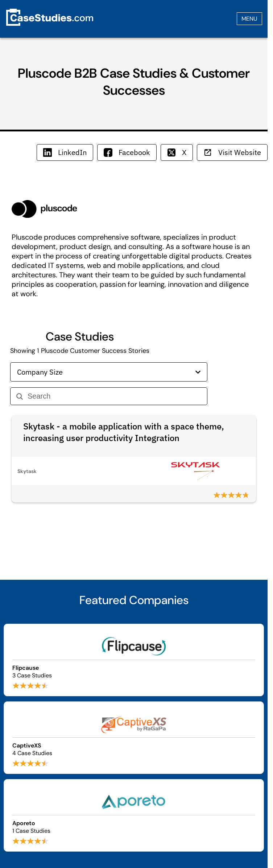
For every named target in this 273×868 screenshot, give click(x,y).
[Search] (114, 396)
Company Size (109, 372)
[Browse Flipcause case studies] (134, 660)
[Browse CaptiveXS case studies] (134, 738)
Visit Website (232, 152)
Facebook (127, 152)
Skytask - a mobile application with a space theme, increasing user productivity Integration (124, 432)
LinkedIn (65, 152)
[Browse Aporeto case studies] (134, 815)
